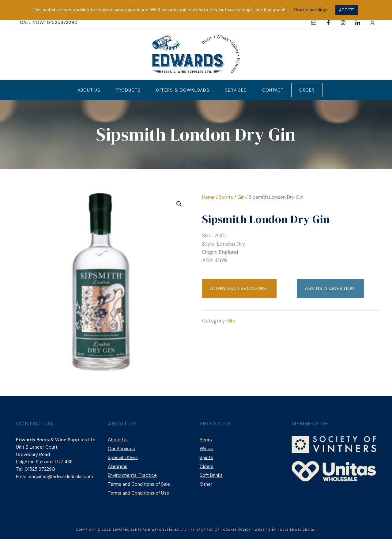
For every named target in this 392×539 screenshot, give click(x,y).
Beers (206, 440)
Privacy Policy (205, 530)
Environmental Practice (132, 475)
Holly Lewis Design (297, 530)
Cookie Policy (237, 530)
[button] (179, 204)
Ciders (207, 466)
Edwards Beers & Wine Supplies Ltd (196, 54)
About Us (118, 440)
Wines (206, 449)
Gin (241, 197)
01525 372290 (40, 469)
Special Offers (123, 458)
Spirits (226, 197)
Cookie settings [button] (311, 10)
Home (208, 197)
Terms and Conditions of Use (139, 493)
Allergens (118, 466)
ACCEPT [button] (347, 10)
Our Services (121, 449)
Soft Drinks (211, 475)
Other (206, 484)
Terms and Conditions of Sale (139, 484)
